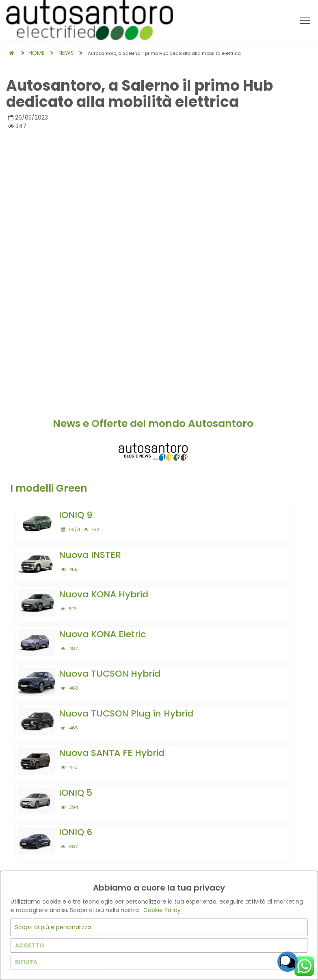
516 (69, 609)
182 (92, 529)
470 (69, 767)
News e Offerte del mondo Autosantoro (153, 424)
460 (70, 688)
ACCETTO (30, 945)
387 (69, 847)
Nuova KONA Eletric (102, 634)
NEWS (66, 53)
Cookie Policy (162, 910)
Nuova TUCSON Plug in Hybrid (126, 713)
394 (69, 807)
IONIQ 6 (76, 832)
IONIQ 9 (76, 515)
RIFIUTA (26, 962)
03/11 (70, 529)
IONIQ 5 (76, 793)
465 (69, 728)
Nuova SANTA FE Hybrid (112, 753)
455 (69, 569)
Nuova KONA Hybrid (104, 594)
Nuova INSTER (90, 555)
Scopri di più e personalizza (53, 927)
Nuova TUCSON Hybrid (110, 674)
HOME (37, 53)
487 (69, 649)
